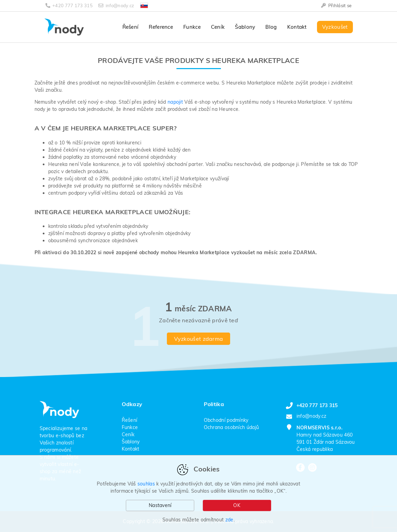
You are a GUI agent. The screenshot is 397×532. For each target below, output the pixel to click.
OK (237, 505)
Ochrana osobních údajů (231, 427)
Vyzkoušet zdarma (199, 339)
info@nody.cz (117, 5)
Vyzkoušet (335, 27)
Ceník (218, 27)
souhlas (146, 484)
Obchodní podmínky (226, 420)
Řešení (131, 27)
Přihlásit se (336, 5)
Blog (271, 27)
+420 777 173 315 (70, 5)
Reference (161, 27)
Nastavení (160, 505)
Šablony (245, 27)
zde (229, 520)
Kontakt (297, 27)
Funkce (192, 27)
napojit (175, 102)
